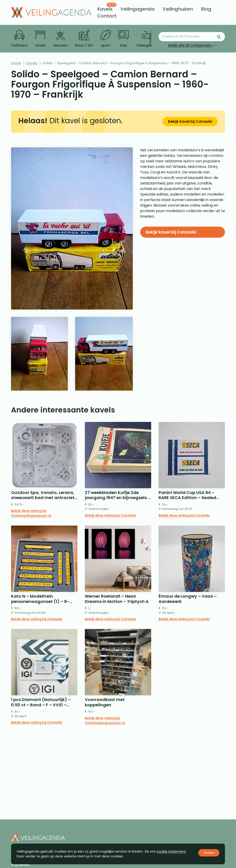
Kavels (32, 63)
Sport (106, 39)
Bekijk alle (192, 45)
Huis (124, 39)
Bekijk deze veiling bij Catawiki (110, 515)
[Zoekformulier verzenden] (219, 37)
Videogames (147, 39)
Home (16, 63)
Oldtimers (19, 39)
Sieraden (60, 39)
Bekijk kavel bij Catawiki (190, 121)
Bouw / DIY (84, 39)
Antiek (40, 39)
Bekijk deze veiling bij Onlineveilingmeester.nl (31, 513)
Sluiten (209, 853)
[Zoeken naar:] (192, 37)
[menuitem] (105, 9)
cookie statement (171, 851)
